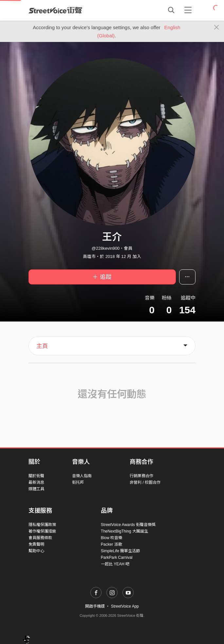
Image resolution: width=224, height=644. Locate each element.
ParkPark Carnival (117, 557)
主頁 (42, 346)
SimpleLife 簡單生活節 (120, 551)
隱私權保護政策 (42, 525)
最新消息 (36, 482)
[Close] (217, 28)
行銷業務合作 (141, 476)
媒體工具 (36, 489)
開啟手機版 (95, 606)
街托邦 (78, 482)
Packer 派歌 (112, 544)
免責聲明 (36, 544)
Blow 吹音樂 (112, 538)
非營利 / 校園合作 (145, 482)
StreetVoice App (125, 606)
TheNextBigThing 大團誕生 (124, 531)
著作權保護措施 (42, 531)
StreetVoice (56, 10)
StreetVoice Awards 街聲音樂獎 (128, 525)
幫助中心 (36, 551)
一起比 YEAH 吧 (115, 564)
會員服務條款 (40, 538)
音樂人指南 (82, 476)
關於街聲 (36, 476)
